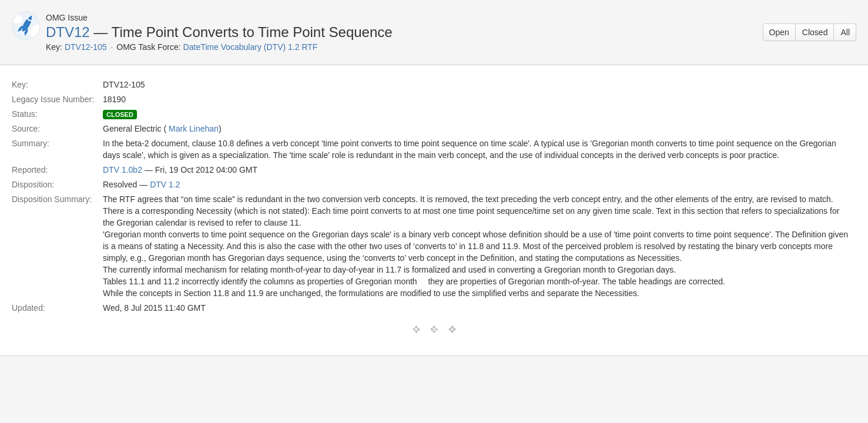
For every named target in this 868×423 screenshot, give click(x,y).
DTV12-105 (86, 47)
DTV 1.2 (165, 184)
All (845, 32)
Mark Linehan (194, 129)
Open (779, 32)
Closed (815, 32)
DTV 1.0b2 (123, 170)
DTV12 (68, 32)
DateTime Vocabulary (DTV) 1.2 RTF (251, 47)
